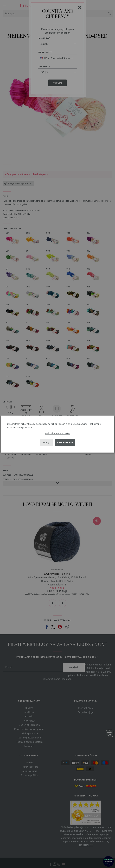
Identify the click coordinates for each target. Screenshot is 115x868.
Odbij (46, 442)
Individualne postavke (57, 433)
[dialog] (57, 434)
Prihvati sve (65, 442)
